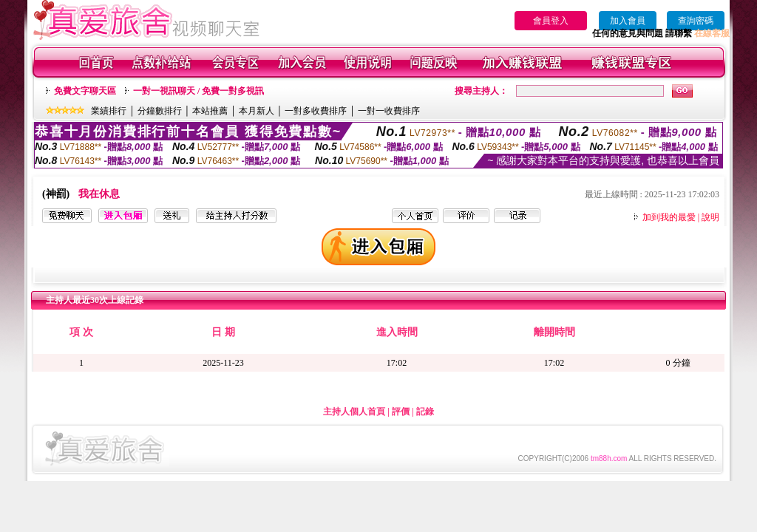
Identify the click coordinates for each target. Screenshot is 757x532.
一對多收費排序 (316, 111)
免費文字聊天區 (85, 91)
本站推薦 (210, 111)
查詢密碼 (696, 21)
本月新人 (257, 111)
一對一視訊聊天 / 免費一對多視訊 (198, 91)
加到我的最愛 (669, 217)
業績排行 (109, 111)
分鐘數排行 (160, 111)
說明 (710, 217)
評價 (401, 412)
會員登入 (551, 21)
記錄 (425, 412)
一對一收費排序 (389, 111)
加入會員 (628, 21)
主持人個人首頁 (354, 412)
